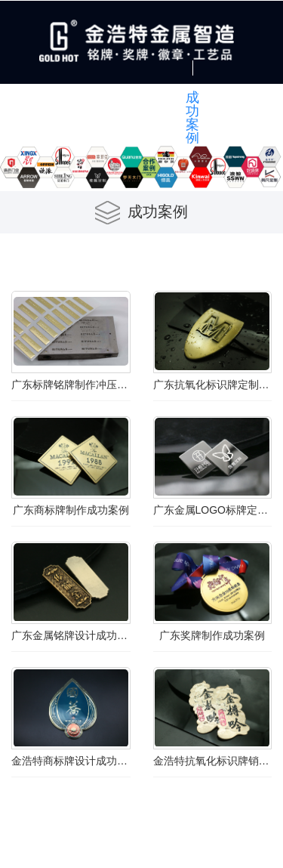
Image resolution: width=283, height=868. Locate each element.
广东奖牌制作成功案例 (212, 635)
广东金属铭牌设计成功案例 (71, 635)
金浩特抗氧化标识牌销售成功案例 (213, 761)
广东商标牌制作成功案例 (71, 510)
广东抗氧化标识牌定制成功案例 (213, 385)
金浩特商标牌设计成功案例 (71, 761)
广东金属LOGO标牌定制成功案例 (213, 510)
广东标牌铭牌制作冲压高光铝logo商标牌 (71, 385)
